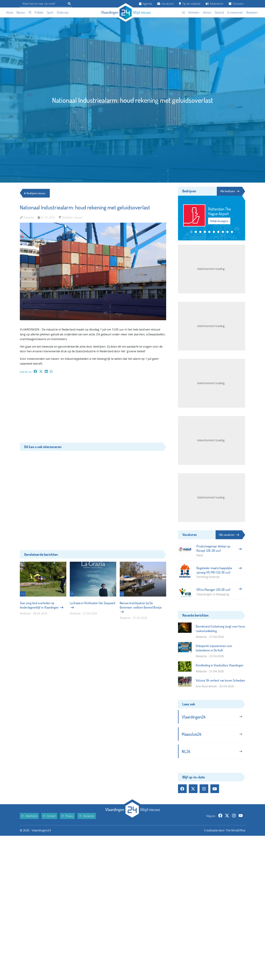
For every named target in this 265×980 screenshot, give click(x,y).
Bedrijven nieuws (35, 193)
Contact (49, 816)
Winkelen (194, 12)
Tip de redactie (190, 4)
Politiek (39, 12)
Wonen (207, 12)
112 (30, 12)
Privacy (67, 816)
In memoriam (235, 12)
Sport (50, 12)
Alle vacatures (229, 535)
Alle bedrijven (230, 191)
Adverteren (215, 4)
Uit (183, 12)
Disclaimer (87, 816)
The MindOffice (235, 831)
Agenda (146, 4)
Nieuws (21, 12)
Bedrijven (252, 12)
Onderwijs (63, 12)
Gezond (219, 12)
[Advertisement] (93, 410)
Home (10, 12)
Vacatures (166, 4)
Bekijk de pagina (219, 221)
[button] (191, 232)
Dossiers (236, 4)
